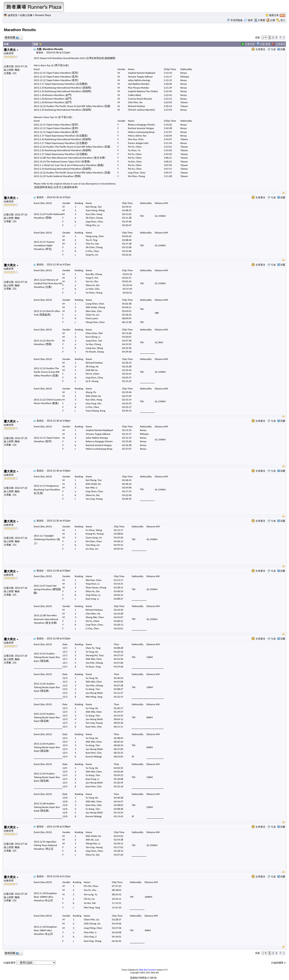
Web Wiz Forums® (148, 970)
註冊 (273, 20)
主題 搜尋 (263, 44)
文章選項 (278, 44)
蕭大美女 (11, 50)
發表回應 (11, 38)
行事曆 (259, 20)
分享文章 (248, 44)
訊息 (36, 44)
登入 (283, 20)
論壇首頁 (13, 15)
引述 (273, 49)
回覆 (283, 49)
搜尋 (248, 20)
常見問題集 (237, 20)
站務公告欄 (26, 15)
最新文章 (274, 15)
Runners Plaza (43, 15)
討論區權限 (278, 963)
